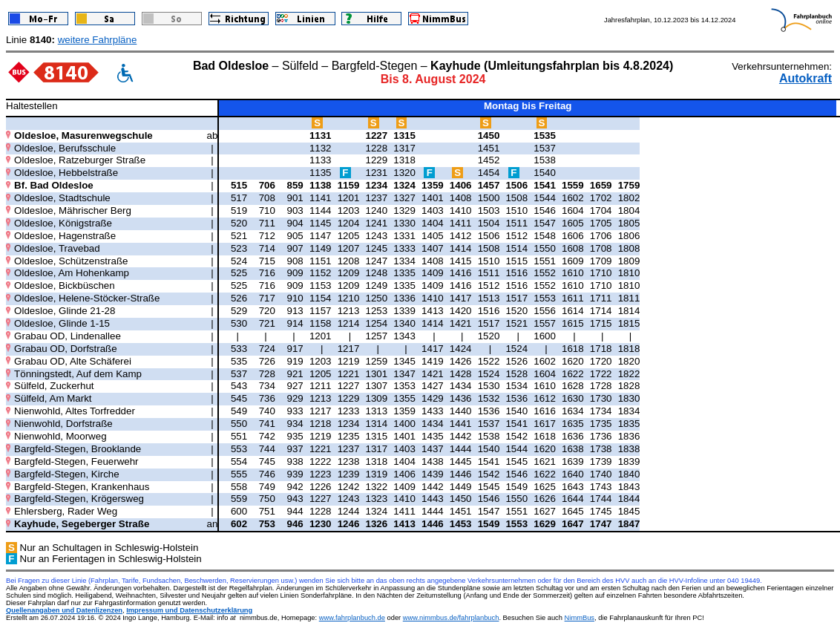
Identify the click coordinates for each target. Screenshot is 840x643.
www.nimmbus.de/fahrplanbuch (451, 618)
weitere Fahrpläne (98, 40)
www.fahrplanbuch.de (352, 618)
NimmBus (580, 618)
